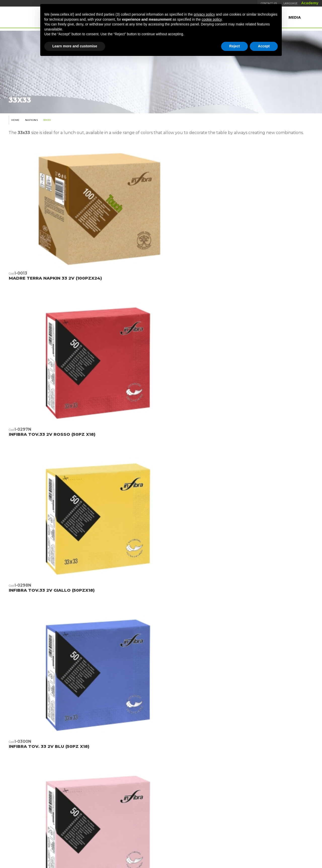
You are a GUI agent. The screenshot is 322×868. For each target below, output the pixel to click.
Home (12, 136)
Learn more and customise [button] (75, 46)
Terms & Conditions (89, 823)
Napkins (30, 136)
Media (295, 20)
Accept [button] (264, 46)
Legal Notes (191, 823)
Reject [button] (234, 46)
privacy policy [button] (204, 14)
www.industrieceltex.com (161, 800)
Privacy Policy (221, 823)
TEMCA (243, 823)
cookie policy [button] (212, 19)
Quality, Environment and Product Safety (143, 823)
